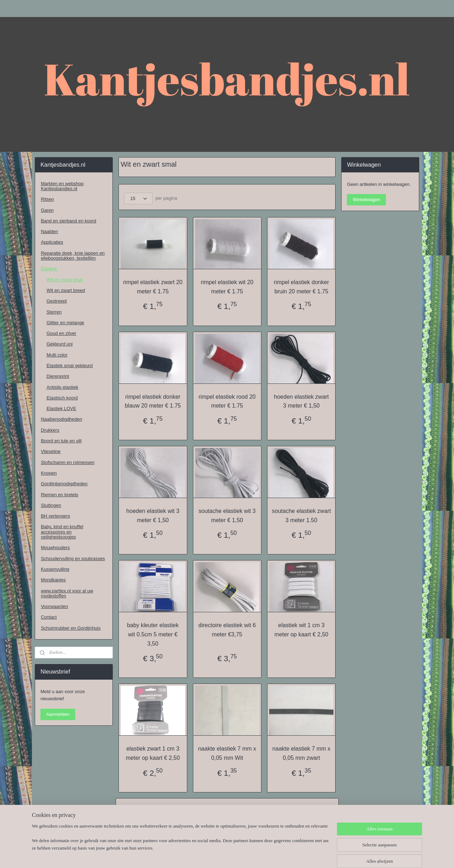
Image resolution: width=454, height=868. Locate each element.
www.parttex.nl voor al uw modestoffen (67, 593)
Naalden (49, 231)
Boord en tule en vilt (61, 441)
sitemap (209, 855)
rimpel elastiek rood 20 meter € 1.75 (227, 401)
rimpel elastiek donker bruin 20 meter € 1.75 (301, 287)
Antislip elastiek (62, 387)
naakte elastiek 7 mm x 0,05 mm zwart (301, 753)
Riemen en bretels (60, 495)
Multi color (57, 355)
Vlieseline (51, 451)
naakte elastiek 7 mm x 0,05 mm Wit (227, 753)
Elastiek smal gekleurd (70, 366)
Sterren (54, 312)
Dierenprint (58, 376)
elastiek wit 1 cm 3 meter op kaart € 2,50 (301, 630)
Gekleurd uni (60, 344)
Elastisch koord (62, 398)
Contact (49, 617)
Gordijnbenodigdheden (64, 484)
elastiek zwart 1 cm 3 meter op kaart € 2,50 (153, 753)
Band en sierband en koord (68, 221)
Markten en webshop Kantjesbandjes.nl (62, 186)
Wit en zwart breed (66, 290)
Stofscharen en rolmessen (68, 462)
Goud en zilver (61, 333)
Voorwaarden (54, 606)
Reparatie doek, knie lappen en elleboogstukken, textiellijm (73, 256)
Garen (47, 210)
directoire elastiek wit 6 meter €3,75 (227, 630)
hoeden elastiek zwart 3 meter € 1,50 (301, 401)
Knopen (49, 473)
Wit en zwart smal (65, 280)
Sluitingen (51, 505)
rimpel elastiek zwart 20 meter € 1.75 (153, 287)
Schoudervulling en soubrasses (73, 559)
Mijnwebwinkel (300, 855)
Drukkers (50, 430)
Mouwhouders (55, 548)
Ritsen (47, 199)
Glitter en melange (65, 323)
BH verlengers (55, 516)
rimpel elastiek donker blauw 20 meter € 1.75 (153, 401)
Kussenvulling (55, 569)
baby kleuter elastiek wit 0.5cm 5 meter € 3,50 (153, 634)
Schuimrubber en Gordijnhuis (71, 628)
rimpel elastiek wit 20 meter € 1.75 (227, 287)
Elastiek (49, 269)
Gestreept (57, 301)
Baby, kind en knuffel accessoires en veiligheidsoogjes (62, 532)
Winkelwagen (366, 200)
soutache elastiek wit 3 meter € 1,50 (227, 516)
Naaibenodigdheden (61, 419)
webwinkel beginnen (245, 855)
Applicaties (52, 242)
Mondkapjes (53, 580)
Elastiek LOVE (61, 408)
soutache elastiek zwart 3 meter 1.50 (301, 516)
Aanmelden (58, 714)
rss (221, 855)
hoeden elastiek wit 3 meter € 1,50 (153, 516)
